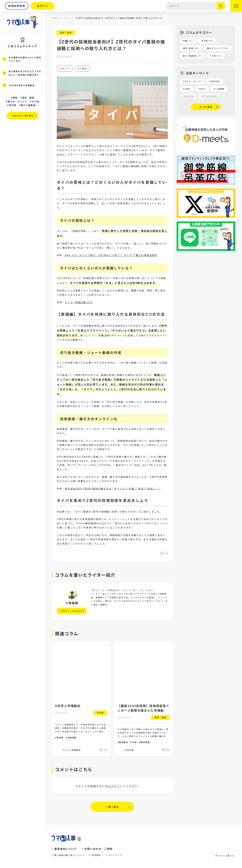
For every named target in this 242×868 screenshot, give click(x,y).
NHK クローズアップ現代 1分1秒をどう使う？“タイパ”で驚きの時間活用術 (111, 255)
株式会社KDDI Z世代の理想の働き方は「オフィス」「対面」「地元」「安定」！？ (113, 489)
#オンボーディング (192, 81)
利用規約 (96, 855)
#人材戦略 (219, 89)
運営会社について (66, 849)
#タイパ (65, 68)
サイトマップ (115, 855)
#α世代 (187, 89)
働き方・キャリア (18, 101)
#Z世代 (83, 68)
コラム (67, 18)
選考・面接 (66, 32)
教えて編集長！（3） (192, 56)
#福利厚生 (188, 96)
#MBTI (202, 89)
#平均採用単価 (209, 96)
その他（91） (216, 56)
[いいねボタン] (162, 554)
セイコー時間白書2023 (79, 302)
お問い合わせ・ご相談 (98, 849)
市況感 (13, 105)
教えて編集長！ (30, 105)
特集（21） (188, 41)
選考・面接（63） (191, 48)
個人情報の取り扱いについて (69, 855)
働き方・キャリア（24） (218, 48)
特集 (15, 98)
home (55, 18)
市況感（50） (207, 41)
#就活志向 (215, 81)
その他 (36, 101)
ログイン (114, 786)
